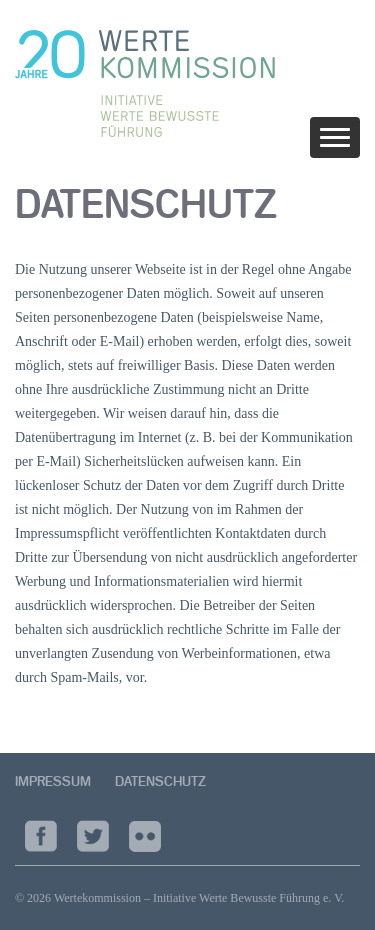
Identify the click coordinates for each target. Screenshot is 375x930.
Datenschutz (160, 781)
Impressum (53, 781)
